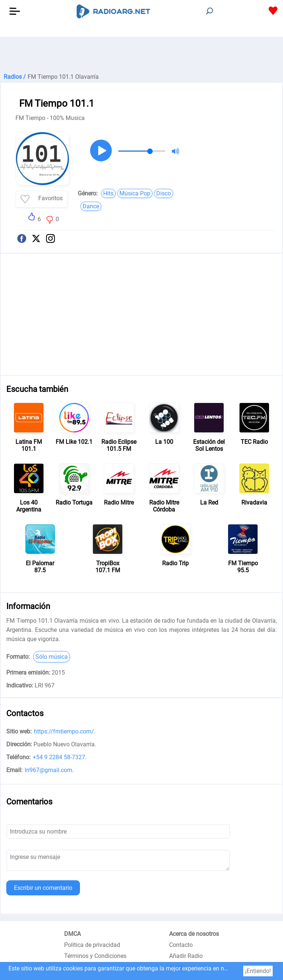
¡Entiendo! (258, 971)
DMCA (72, 934)
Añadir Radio (186, 956)
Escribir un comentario (43, 888)
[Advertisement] (141, 55)
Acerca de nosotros (194, 934)
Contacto (181, 945)
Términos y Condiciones (95, 956)
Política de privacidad (92, 945)
